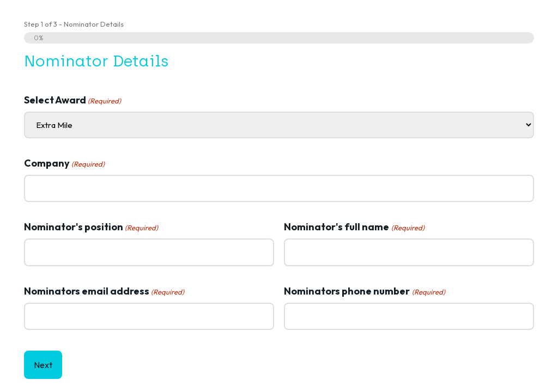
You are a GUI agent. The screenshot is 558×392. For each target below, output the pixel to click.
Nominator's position (91, 227)
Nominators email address (104, 291)
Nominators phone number (364, 291)
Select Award (72, 100)
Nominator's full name (354, 227)
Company (64, 163)
